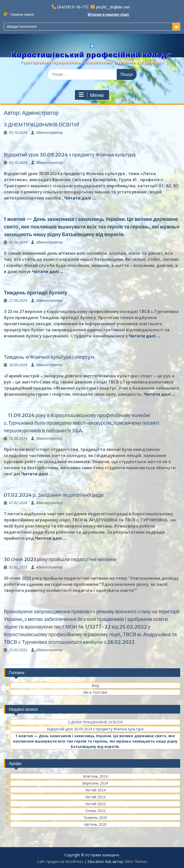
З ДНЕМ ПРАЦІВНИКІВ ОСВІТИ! (41, 125)
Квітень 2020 (95, 824)
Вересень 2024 (95, 783)
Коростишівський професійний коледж (92, 55)
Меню (91, 95)
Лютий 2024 (95, 790)
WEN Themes (136, 862)
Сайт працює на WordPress (60, 862)
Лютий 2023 (95, 797)
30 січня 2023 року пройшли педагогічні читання (60, 559)
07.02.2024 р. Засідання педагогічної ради (54, 495)
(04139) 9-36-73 (72, 7)
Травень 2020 (95, 817)
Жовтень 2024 (95, 776)
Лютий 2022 (95, 804)
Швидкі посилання (22, 26)
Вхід (95, 685)
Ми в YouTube (95, 692)
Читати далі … (80, 198)
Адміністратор (49, 132)
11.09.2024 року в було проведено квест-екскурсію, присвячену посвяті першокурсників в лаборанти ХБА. (81, 423)
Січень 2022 (95, 811)
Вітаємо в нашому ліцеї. (109, 15)
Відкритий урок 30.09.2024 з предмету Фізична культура (70, 155)
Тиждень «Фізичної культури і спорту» (49, 357)
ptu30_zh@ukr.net (113, 7)
